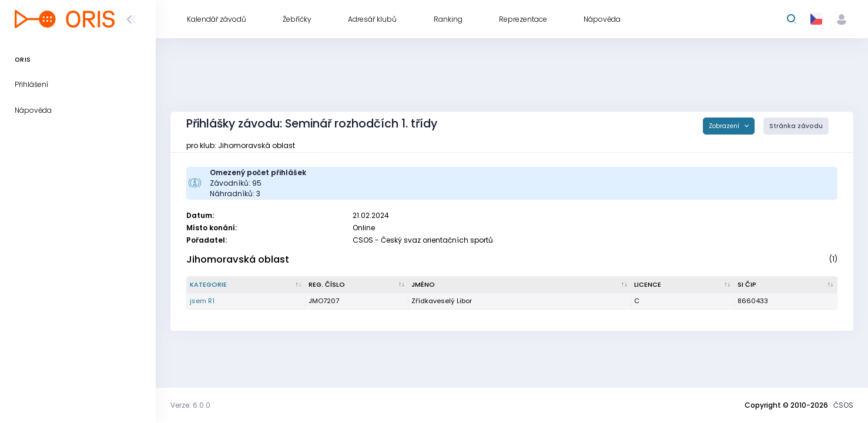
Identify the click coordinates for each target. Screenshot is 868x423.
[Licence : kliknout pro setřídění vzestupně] (683, 285)
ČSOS (843, 405)
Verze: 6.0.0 (190, 405)
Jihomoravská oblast (238, 259)
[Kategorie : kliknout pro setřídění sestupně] (246, 285)
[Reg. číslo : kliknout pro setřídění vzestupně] (357, 285)
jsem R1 (202, 301)
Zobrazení (725, 126)
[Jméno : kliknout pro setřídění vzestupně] (520, 285)
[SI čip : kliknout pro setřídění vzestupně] (786, 285)
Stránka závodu (796, 126)
